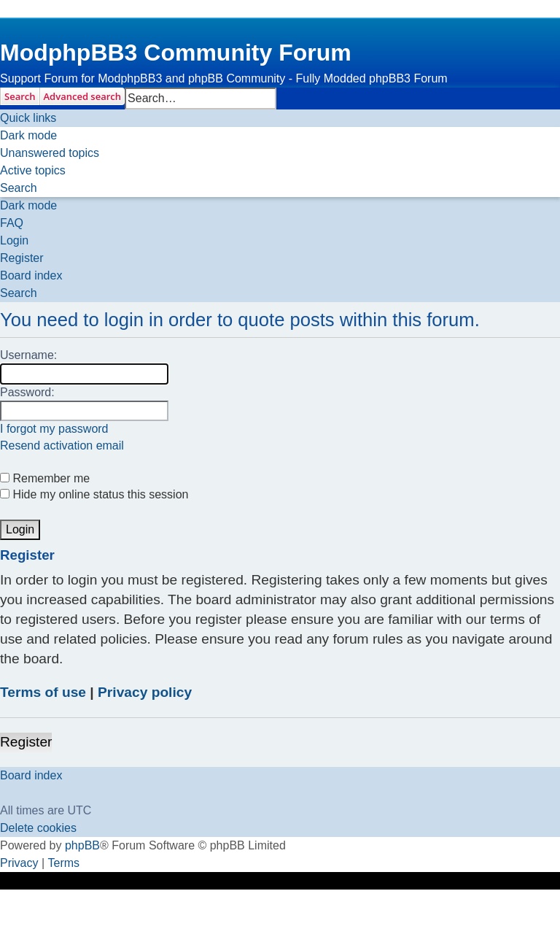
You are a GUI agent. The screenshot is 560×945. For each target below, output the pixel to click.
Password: (27, 392)
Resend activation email (62, 445)
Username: (28, 355)
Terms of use (43, 692)
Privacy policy (145, 692)
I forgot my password (54, 429)
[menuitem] (50, 153)
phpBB (82, 845)
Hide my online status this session (94, 494)
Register (26, 742)
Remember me (45, 478)
